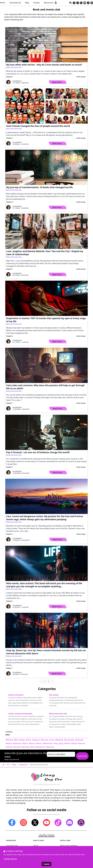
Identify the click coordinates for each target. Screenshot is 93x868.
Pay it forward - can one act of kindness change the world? (38, 452)
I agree (46, 864)
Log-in (36, 846)
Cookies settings (10, 859)
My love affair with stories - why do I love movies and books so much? (44, 65)
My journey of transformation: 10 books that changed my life (39, 187)
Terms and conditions (69, 846)
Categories (23, 765)
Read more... (58, 82)
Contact (37, 3)
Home (3, 3)
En (8, 765)
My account (50, 3)
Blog (27, 3)
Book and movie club (14, 67)
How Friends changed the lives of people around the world (38, 126)
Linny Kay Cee (15, 3)
